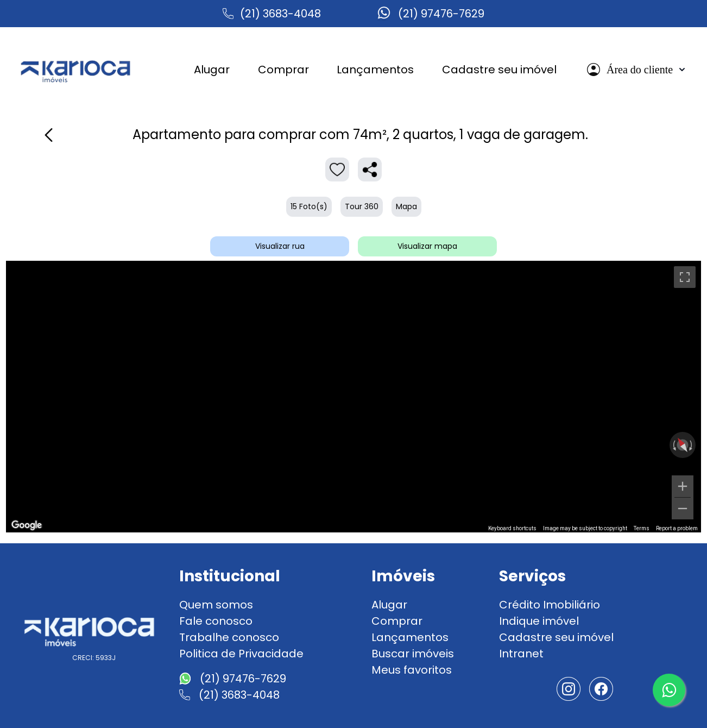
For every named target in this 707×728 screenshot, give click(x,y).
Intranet (521, 654)
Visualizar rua (280, 246)
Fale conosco (216, 621)
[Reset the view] (682, 445)
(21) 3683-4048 (280, 14)
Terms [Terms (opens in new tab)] (642, 528)
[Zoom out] (683, 509)
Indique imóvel (539, 621)
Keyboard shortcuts (512, 528)
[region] (353, 397)
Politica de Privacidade (241, 654)
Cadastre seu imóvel (556, 637)
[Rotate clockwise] (692, 445)
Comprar (397, 621)
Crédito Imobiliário (550, 605)
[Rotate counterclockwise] (673, 445)
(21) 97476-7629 (441, 14)
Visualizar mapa (427, 246)
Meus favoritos (412, 670)
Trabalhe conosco (229, 637)
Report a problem (677, 528)
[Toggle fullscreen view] (685, 277)
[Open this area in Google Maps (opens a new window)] (27, 525)
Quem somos (216, 605)
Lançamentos (410, 637)
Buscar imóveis (413, 654)
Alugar (389, 605)
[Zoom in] (683, 486)
